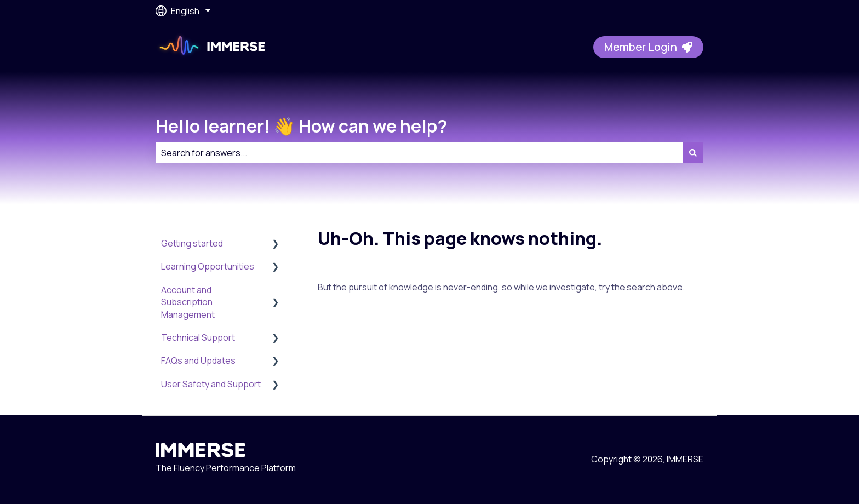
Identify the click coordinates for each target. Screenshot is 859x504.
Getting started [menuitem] (192, 243)
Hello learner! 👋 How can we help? (302, 126)
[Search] (693, 153)
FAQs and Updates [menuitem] (198, 360)
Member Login (648, 47)
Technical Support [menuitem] (198, 337)
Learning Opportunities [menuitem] (208, 266)
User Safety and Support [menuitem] (211, 384)
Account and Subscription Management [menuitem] (188, 302)
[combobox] (419, 153)
